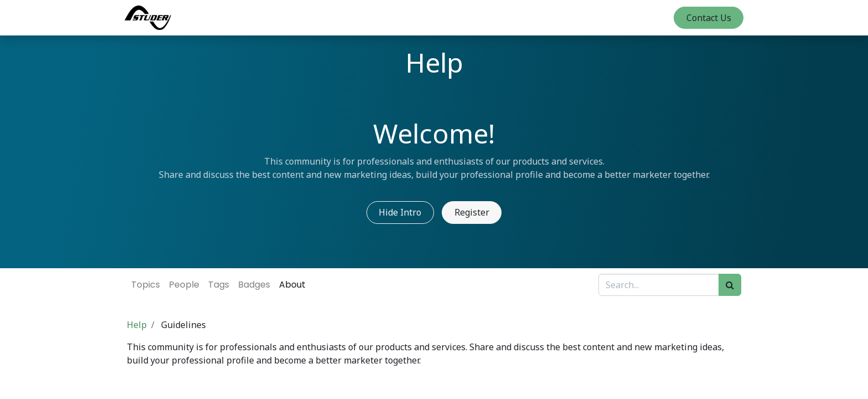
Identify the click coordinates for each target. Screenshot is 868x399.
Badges (254, 285)
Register (472, 212)
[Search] (730, 285)
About (292, 285)
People (184, 285)
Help (137, 325)
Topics (146, 285)
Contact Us (706, 18)
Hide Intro (400, 212)
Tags (219, 285)
